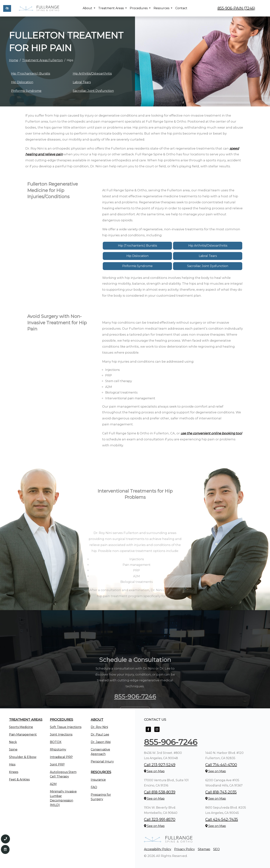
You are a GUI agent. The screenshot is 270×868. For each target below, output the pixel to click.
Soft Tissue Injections (66, 727)
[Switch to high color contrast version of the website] (7, 8)
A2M (53, 784)
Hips (12, 764)
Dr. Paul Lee (100, 734)
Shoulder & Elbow (23, 757)
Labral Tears (82, 82)
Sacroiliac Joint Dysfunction (93, 91)
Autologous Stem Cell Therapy (63, 774)
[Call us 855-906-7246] (5, 839)
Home (14, 60)
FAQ (94, 787)
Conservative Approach (100, 752)
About (89, 8)
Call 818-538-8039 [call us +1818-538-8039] (160, 792)
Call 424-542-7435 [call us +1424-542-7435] (222, 819)
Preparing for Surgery (101, 797)
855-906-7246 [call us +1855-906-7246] (171, 742)
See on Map (154, 771)
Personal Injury (102, 761)
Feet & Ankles (19, 779)
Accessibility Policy (158, 849)
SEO (216, 849)
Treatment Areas (112, 8)
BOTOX (56, 742)
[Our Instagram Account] (157, 731)
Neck (13, 742)
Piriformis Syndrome (26, 91)
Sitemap (204, 849)
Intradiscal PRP (61, 757)
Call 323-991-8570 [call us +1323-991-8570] (160, 819)
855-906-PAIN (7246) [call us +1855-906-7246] (236, 8)
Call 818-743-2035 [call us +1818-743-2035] (221, 792)
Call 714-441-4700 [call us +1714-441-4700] (221, 765)
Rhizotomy (58, 749)
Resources (163, 8)
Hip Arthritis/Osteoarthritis (92, 74)
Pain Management (23, 734)
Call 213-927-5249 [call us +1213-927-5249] (160, 765)
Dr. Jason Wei (101, 742)
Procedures (140, 8)
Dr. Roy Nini (99, 727)
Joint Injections (61, 734)
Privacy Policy (184, 849)
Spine (13, 749)
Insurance (98, 780)
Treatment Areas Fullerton (42, 60)
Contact (181, 8)
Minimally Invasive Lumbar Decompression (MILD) (63, 798)
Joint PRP (57, 764)
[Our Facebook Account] (148, 731)
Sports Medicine (21, 727)
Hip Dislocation (22, 82)
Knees (14, 772)
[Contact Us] (5, 849)
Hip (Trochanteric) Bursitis (31, 74)
